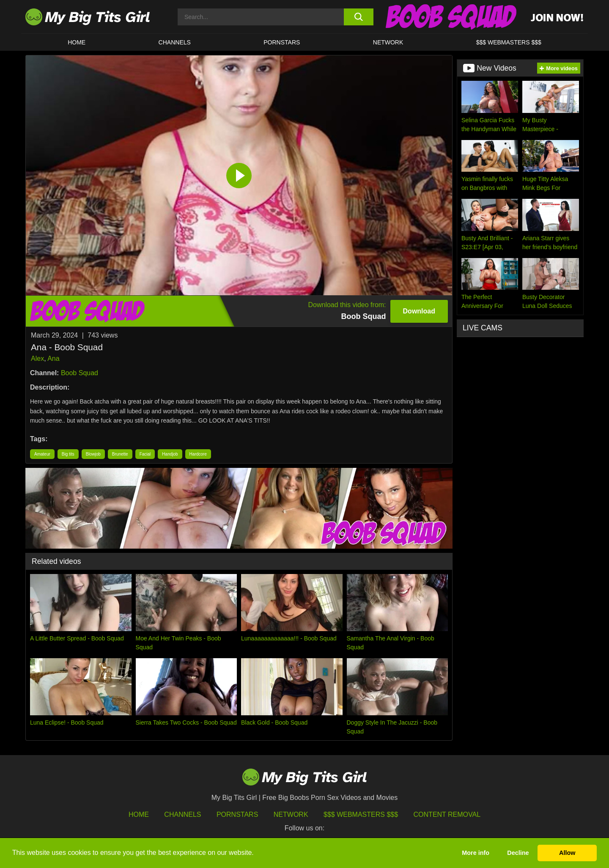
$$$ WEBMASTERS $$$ (509, 42)
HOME (77, 42)
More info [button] (476, 853)
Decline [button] (518, 853)
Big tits (68, 454)
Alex (37, 358)
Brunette (120, 454)
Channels (182, 814)
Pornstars (282, 42)
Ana (53, 358)
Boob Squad (80, 373)
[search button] (358, 17)
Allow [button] (567, 853)
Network (388, 42)
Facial (145, 454)
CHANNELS (175, 42)
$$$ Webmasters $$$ (361, 814)
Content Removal (447, 814)
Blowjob (93, 454)
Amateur (42, 454)
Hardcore (198, 454)
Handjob (170, 454)
